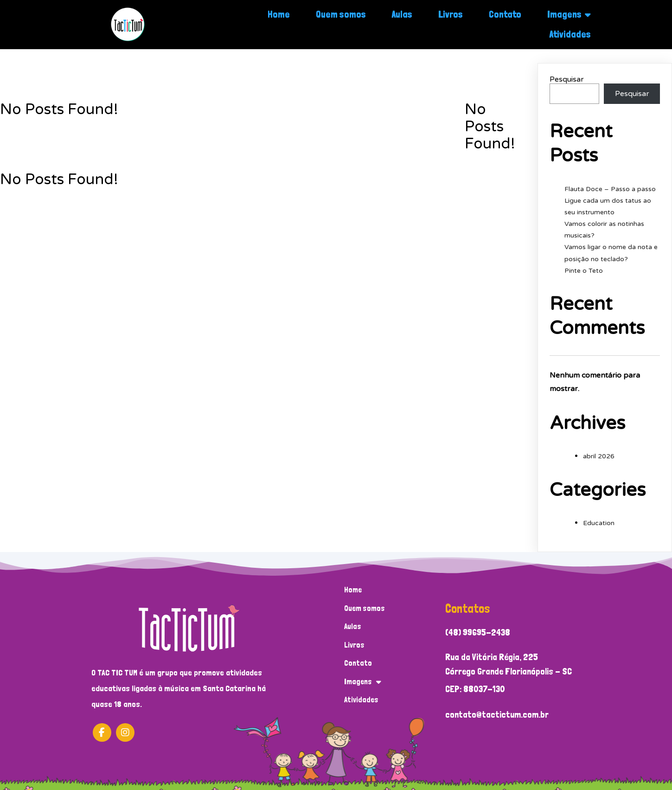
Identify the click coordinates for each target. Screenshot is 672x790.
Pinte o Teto (584, 271)
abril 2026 (599, 456)
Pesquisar (567, 79)
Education (599, 523)
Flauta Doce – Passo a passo (610, 189)
